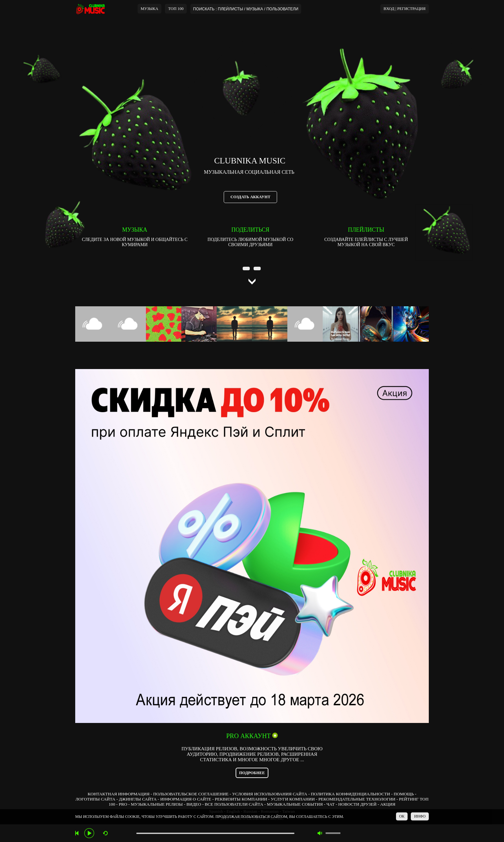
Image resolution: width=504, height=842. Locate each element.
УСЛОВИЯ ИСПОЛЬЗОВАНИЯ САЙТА (270, 794)
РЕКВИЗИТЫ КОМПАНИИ (241, 799)
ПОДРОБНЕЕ (252, 773)
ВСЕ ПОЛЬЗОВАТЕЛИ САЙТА (234, 804)
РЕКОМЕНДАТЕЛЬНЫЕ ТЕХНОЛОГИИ (357, 799)
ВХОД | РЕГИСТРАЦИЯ (405, 9)
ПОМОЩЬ (404, 794)
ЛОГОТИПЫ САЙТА (95, 799)
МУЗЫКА (150, 9)
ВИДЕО (194, 804)
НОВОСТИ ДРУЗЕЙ (357, 804)
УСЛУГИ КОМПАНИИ (293, 799)
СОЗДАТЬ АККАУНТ (250, 197)
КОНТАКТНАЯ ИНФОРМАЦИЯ (119, 794)
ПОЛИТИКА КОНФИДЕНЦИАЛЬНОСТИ (350, 794)
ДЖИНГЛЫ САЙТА (138, 799)
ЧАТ (330, 804)
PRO (123, 804)
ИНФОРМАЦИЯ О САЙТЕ (186, 799)
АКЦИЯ (388, 804)
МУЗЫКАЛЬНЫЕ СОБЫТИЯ (295, 804)
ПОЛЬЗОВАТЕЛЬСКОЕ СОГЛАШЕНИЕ (191, 794)
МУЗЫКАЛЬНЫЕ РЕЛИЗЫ (157, 804)
